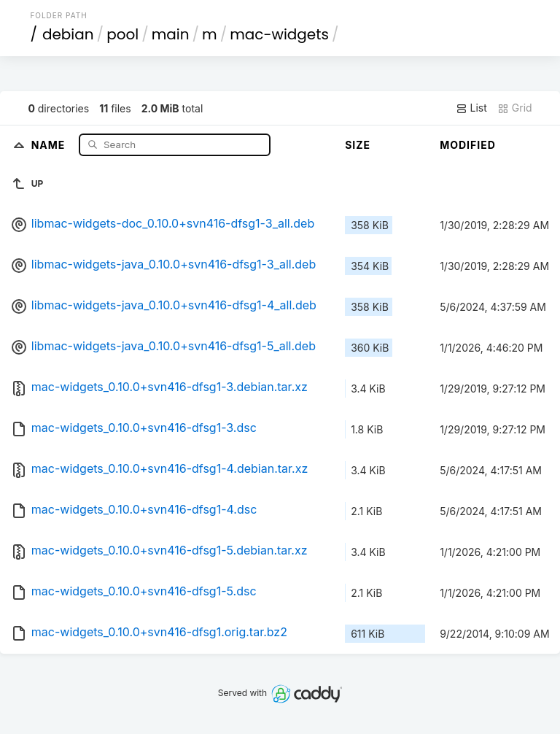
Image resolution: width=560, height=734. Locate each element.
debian (68, 34)
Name (50, 144)
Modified (468, 145)
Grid (515, 108)
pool (122, 34)
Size (358, 145)
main (171, 34)
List (471, 108)
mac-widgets (279, 34)
